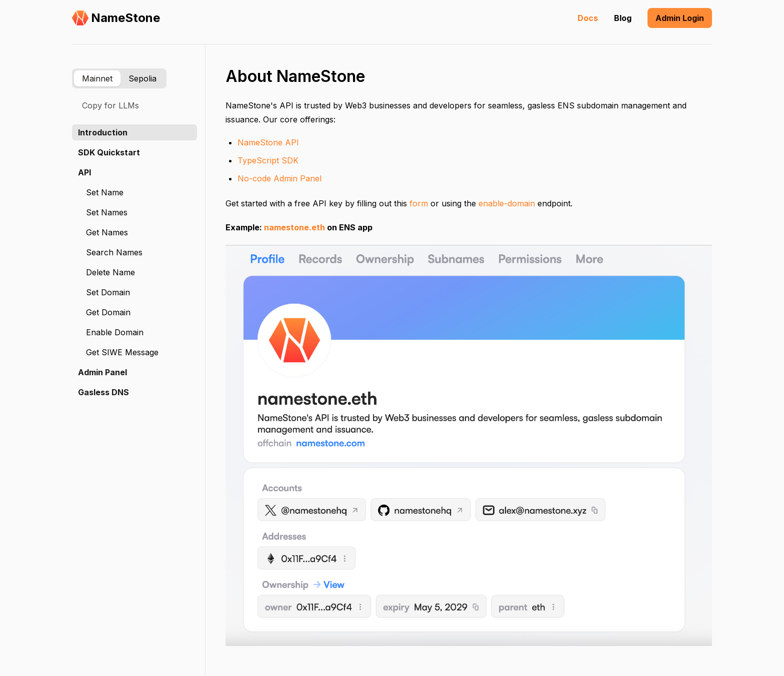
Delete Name (110, 272)
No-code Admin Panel (279, 178)
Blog (623, 18)
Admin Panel (102, 372)
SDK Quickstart (109, 152)
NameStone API (268, 142)
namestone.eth (294, 227)
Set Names (107, 212)
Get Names (107, 232)
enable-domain (507, 203)
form (419, 203)
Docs (588, 18)
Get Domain (108, 312)
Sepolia (142, 78)
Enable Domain (115, 332)
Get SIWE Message (122, 352)
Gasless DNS (103, 392)
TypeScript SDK (268, 160)
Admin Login (680, 18)
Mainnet (97, 78)
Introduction (103, 132)
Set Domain (108, 292)
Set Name (105, 192)
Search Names (114, 252)
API (84, 172)
